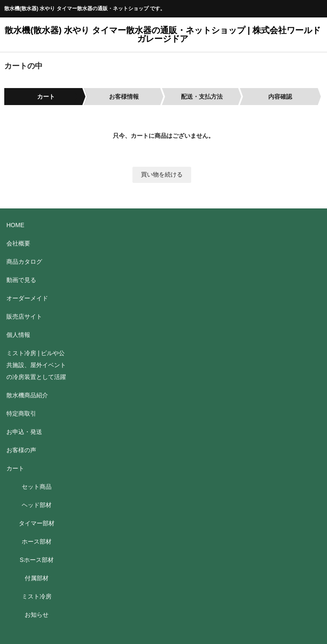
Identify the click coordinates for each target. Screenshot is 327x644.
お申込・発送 (24, 432)
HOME (15, 225)
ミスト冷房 (37, 596)
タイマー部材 (37, 523)
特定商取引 (21, 413)
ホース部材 (37, 541)
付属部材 (37, 578)
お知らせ (37, 615)
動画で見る (21, 280)
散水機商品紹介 (27, 395)
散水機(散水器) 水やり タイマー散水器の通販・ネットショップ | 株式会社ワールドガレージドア (162, 34)
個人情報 (18, 335)
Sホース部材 (36, 560)
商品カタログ (24, 262)
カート (15, 468)
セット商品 (37, 487)
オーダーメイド (27, 298)
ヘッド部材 (37, 505)
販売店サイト (24, 316)
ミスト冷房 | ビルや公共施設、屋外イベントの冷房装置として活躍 (36, 365)
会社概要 (18, 243)
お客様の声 (21, 450)
